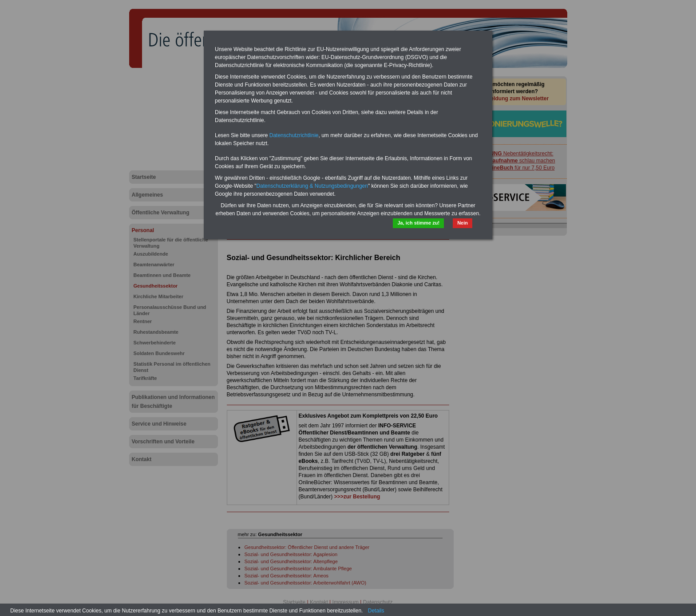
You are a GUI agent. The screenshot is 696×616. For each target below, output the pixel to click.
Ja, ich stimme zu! (418, 223)
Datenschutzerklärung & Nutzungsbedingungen (312, 186)
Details (376, 611)
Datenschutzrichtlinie (294, 135)
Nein (463, 223)
